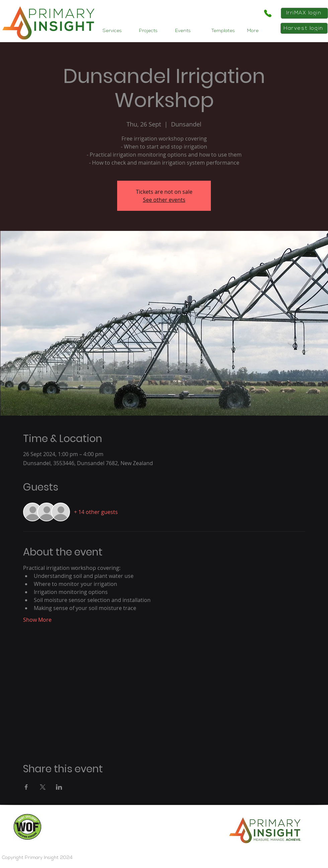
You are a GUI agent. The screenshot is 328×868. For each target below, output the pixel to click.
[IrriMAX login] (304, 13)
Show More (37, 620)
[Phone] (268, 13)
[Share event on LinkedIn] (59, 787)
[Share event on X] (43, 787)
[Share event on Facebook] (26, 787)
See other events (164, 200)
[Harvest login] (304, 28)
